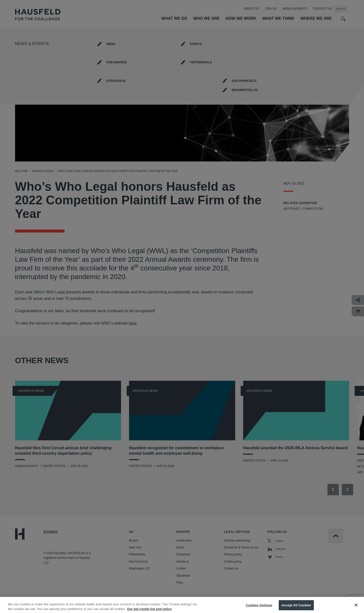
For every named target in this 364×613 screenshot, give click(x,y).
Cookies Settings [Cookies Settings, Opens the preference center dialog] (259, 608)
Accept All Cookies (296, 608)
